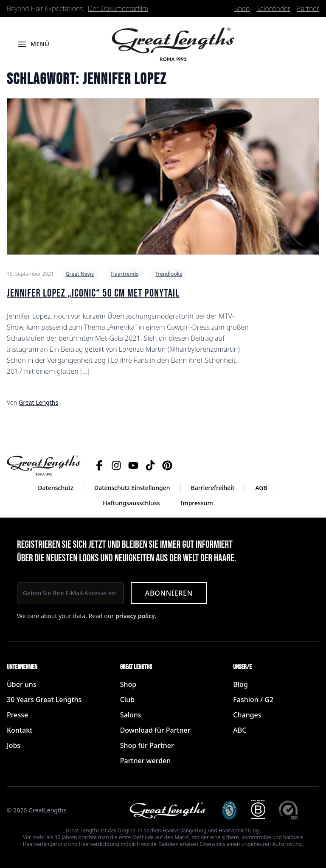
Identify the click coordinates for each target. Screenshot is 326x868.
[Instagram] (116, 465)
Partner (308, 8)
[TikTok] (150, 465)
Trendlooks (169, 274)
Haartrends (125, 274)
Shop (242, 8)
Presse (17, 715)
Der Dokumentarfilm (118, 8)
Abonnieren (169, 593)
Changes (247, 715)
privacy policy (135, 616)
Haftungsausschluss (131, 503)
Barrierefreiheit (213, 488)
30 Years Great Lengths (44, 700)
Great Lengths (38, 402)
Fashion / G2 (253, 700)
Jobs (14, 745)
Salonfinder (273, 8)
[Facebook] (99, 465)
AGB (261, 488)
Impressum (197, 503)
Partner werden (146, 761)
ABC (240, 730)
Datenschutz (56, 488)
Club (127, 700)
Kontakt (20, 730)
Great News (80, 274)
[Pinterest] (167, 465)
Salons (131, 715)
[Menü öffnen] (33, 44)
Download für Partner (155, 730)
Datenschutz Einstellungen (132, 488)
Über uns (22, 684)
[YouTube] (133, 465)
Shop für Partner (147, 745)
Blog (240, 684)
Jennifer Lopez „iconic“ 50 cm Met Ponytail (93, 293)
